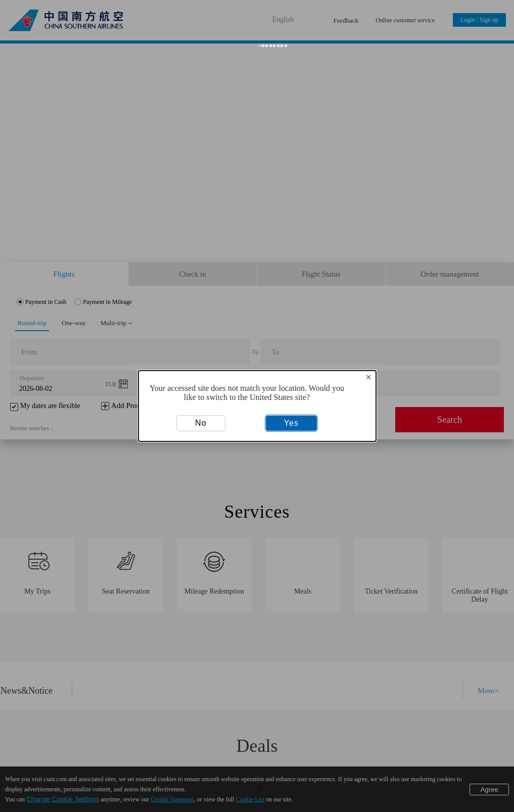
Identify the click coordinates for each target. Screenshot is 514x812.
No (201, 423)
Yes (291, 423)
